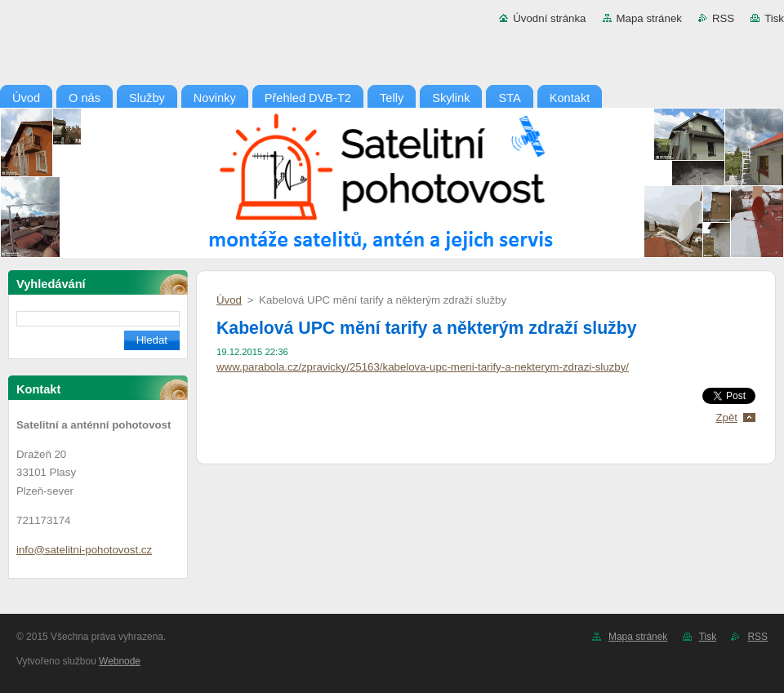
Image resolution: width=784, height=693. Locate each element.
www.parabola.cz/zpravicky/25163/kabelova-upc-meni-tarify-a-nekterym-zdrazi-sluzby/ (423, 367)
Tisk (774, 18)
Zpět (726, 418)
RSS (723, 18)
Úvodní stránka (549, 18)
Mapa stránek (649, 18)
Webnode (120, 661)
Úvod (229, 300)
